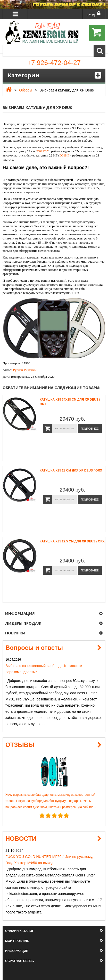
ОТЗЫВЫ (20, 745)
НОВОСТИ (21, 839)
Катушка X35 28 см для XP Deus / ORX (71, 470)
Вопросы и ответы (34, 648)
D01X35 (43, 151)
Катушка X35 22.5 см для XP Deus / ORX (72, 541)
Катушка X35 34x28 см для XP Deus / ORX (70, 402)
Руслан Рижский (25, 370)
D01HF (64, 155)
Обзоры (26, 90)
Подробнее (90, 429)
